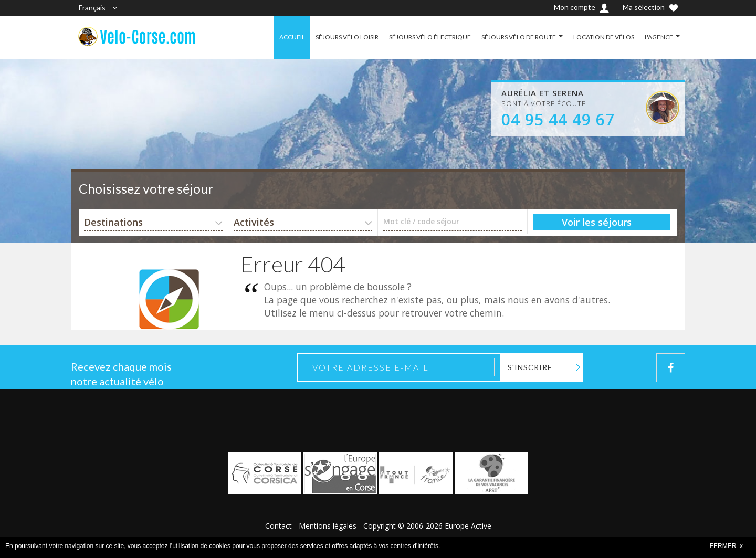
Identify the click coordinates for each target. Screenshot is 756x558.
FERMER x (726, 546)
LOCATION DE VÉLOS (604, 37)
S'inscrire (530, 367)
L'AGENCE (659, 37)
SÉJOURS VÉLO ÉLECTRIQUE (430, 37)
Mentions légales (328, 526)
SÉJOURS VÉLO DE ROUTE (519, 37)
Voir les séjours (597, 222)
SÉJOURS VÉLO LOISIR (347, 37)
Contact (279, 526)
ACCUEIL (292, 37)
